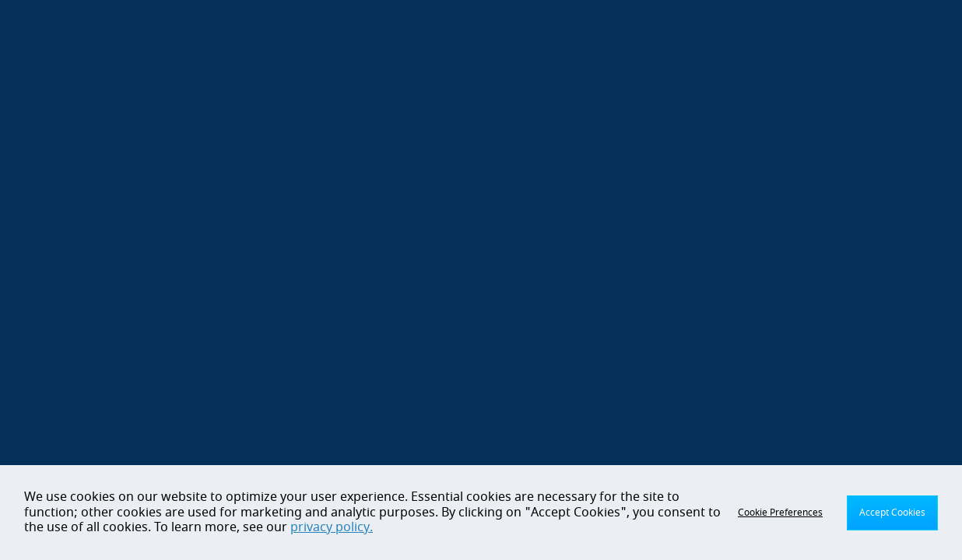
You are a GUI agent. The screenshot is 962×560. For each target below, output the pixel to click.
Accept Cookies (892, 513)
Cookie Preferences (780, 513)
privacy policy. (332, 527)
